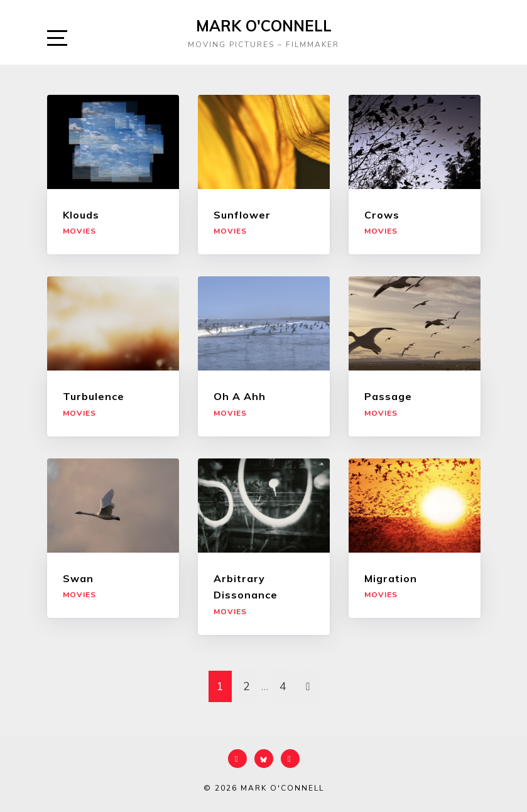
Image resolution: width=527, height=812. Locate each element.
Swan (78, 578)
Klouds (81, 215)
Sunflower (242, 215)
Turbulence (94, 396)
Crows (382, 215)
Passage (388, 396)
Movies (79, 231)
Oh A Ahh (240, 396)
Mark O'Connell (264, 26)
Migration (391, 578)
